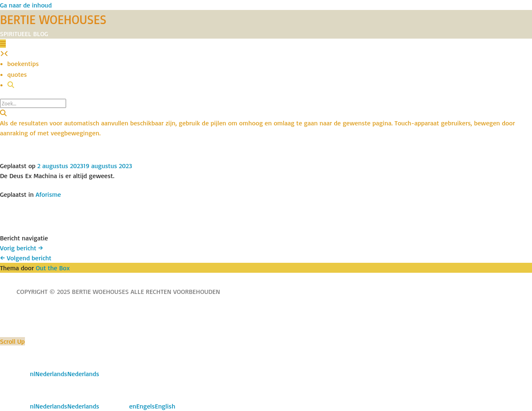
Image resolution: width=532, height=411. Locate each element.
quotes (17, 74)
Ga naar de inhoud (26, 5)
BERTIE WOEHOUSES (53, 19)
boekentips (23, 64)
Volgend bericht (26, 258)
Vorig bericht (22, 248)
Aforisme (48, 194)
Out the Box (53, 268)
